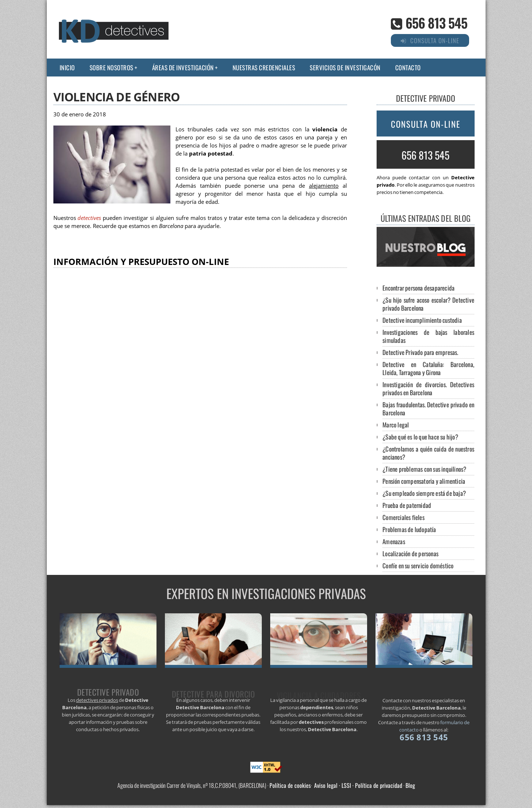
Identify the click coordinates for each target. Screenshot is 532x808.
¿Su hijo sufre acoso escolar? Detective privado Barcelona (428, 304)
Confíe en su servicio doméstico (418, 566)
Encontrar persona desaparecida (418, 288)
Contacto (408, 68)
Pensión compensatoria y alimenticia (424, 481)
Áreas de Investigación (183, 68)
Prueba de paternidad (407, 505)
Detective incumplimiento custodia (422, 320)
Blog (410, 785)
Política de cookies (290, 785)
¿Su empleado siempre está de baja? (424, 493)
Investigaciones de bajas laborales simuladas (428, 336)
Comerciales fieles (403, 517)
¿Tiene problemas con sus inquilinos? (424, 469)
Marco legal (396, 425)
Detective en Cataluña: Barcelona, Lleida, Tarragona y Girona (428, 368)
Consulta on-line (426, 124)
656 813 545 (436, 23)
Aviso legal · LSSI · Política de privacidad (358, 785)
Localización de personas (410, 553)
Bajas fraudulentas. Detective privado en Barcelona (428, 409)
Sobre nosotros (112, 68)
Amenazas (394, 541)
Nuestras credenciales (264, 68)
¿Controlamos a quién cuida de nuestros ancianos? (428, 453)
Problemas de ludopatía (409, 529)
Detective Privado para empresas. (420, 352)
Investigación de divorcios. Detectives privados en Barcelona (428, 388)
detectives (89, 218)
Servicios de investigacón (345, 68)
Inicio (67, 68)
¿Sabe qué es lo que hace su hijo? (420, 437)
